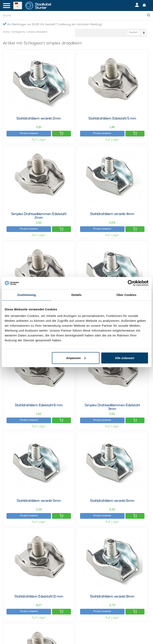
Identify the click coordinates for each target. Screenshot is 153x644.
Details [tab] (77, 295)
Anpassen (76, 358)
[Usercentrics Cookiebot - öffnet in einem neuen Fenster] (131, 283)
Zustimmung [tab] (27, 295)
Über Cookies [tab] (126, 295)
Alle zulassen (125, 358)
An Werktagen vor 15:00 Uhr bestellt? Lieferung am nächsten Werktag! (52, 24)
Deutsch (134, 32)
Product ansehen (29, 134)
